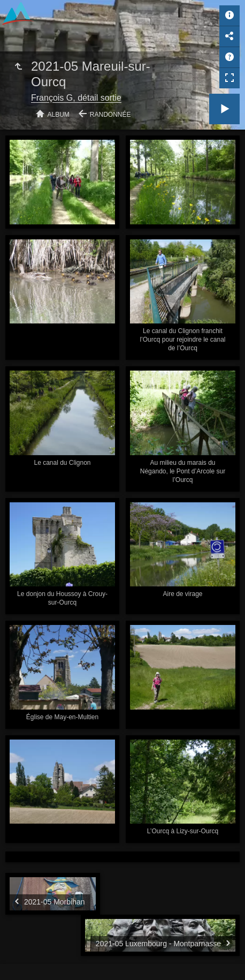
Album (59, 115)
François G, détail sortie (76, 98)
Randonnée (110, 115)
